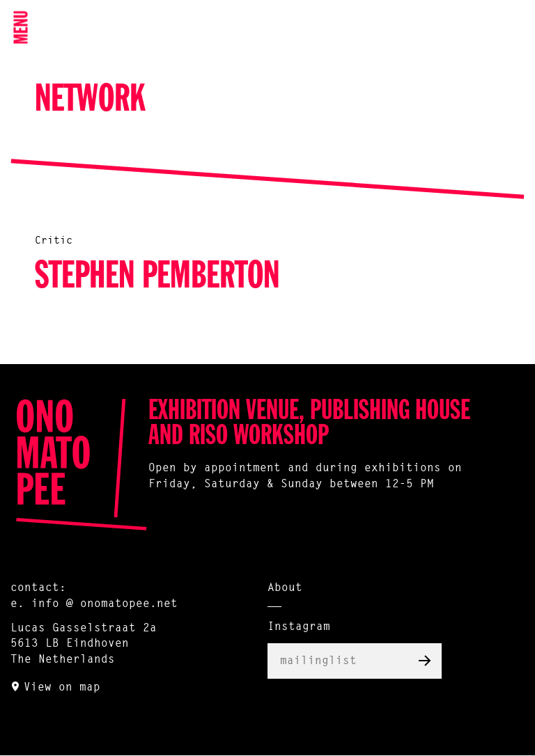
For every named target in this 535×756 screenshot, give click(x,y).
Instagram (299, 627)
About (285, 588)
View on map (62, 688)
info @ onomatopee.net (104, 604)
